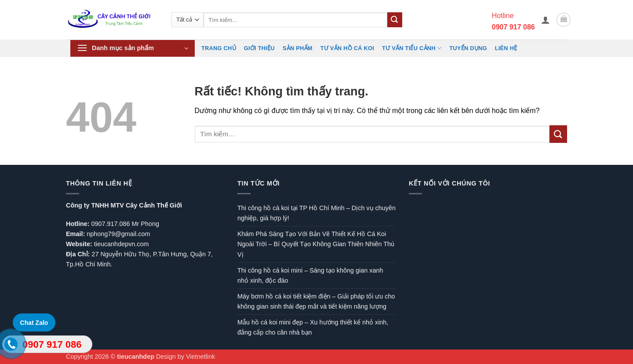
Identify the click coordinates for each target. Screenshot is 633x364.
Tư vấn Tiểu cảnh (412, 48)
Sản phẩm (298, 48)
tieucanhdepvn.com (122, 244)
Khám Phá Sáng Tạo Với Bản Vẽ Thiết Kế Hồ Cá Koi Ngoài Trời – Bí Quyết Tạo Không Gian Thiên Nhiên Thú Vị (316, 244)
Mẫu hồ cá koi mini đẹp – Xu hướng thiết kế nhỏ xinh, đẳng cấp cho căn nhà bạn (313, 327)
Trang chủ (219, 48)
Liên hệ (506, 48)
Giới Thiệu (259, 48)
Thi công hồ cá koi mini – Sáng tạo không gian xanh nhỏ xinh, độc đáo (310, 275)
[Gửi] (395, 20)
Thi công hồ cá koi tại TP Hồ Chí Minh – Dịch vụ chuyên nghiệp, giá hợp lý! (316, 213)
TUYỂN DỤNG (468, 48)
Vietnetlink (200, 357)
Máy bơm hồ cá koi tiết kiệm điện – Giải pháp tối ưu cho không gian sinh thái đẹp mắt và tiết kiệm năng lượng (316, 301)
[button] (546, 20)
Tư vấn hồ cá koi (347, 48)
